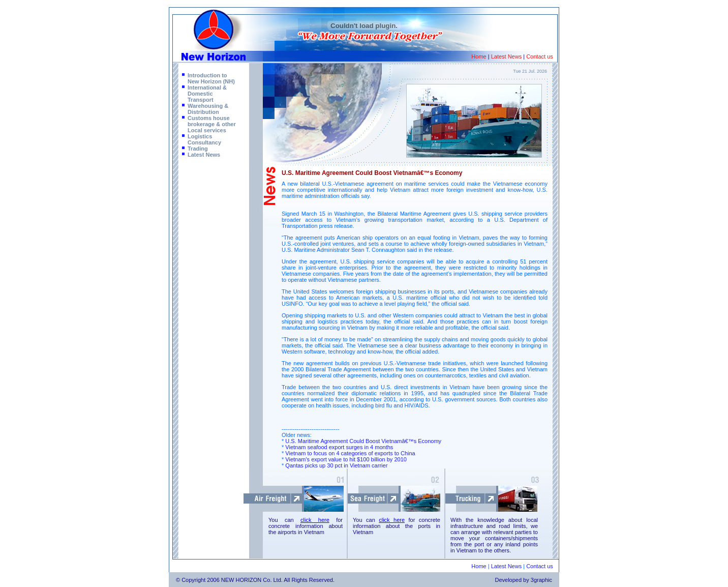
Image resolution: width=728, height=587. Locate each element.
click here (315, 520)
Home (479, 56)
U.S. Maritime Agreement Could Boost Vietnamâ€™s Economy (363, 441)
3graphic (541, 580)
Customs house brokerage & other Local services (212, 124)
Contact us (540, 56)
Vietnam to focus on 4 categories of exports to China (350, 453)
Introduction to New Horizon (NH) (211, 78)
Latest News (507, 56)
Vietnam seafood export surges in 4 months (339, 447)
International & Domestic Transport (207, 94)
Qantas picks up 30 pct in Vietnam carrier (336, 465)
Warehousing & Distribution (208, 109)
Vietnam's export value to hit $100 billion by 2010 (346, 459)
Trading (198, 149)
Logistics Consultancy (204, 139)
